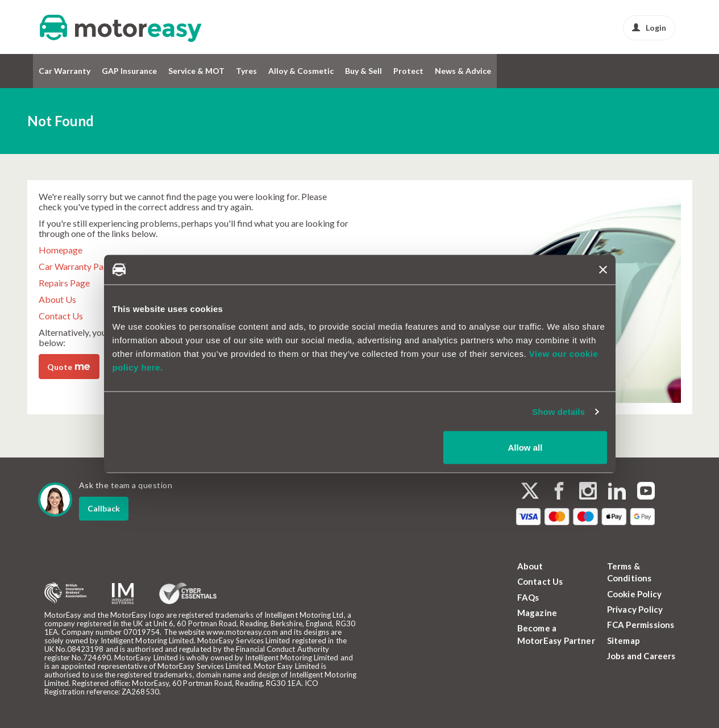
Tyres (246, 71)
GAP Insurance (129, 71)
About (530, 566)
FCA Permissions (641, 625)
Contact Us (61, 316)
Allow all (525, 448)
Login (649, 28)
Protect (408, 71)
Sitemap (624, 640)
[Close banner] (603, 269)
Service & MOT (196, 71)
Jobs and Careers (641, 656)
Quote (68, 366)
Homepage (61, 250)
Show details (558, 411)
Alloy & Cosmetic (301, 71)
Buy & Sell (363, 71)
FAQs (528, 597)
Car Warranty (65, 71)
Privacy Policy (635, 609)
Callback (104, 508)
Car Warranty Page (76, 266)
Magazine (537, 613)
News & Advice (463, 71)
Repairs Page (64, 283)
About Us (57, 299)
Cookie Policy (635, 594)
